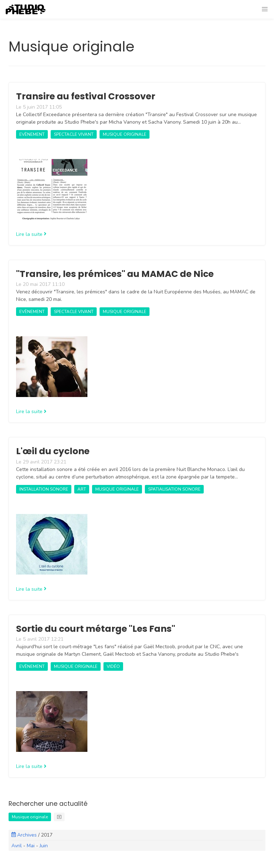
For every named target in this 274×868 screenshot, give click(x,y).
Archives (25, 835)
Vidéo (113, 666)
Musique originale (125, 134)
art (82, 489)
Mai (31, 846)
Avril (17, 846)
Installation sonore (44, 489)
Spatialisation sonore (174, 489)
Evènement (32, 134)
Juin (44, 846)
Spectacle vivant (74, 134)
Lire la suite (31, 234)
